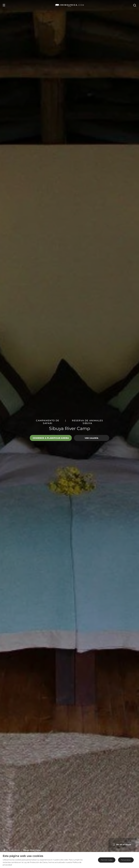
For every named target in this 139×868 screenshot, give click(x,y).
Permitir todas (107, 860)
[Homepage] (4, 850)
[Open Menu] (4, 5)
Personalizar (126, 860)
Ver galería (92, 438)
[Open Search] (135, 5)
